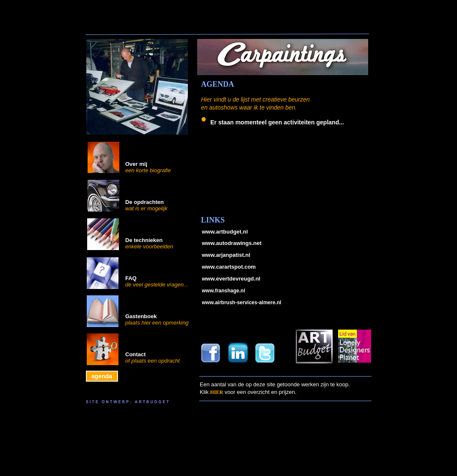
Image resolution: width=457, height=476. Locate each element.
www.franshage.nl (223, 291)
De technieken (144, 240)
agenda (100, 376)
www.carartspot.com (229, 267)
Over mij (136, 164)
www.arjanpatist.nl (226, 255)
